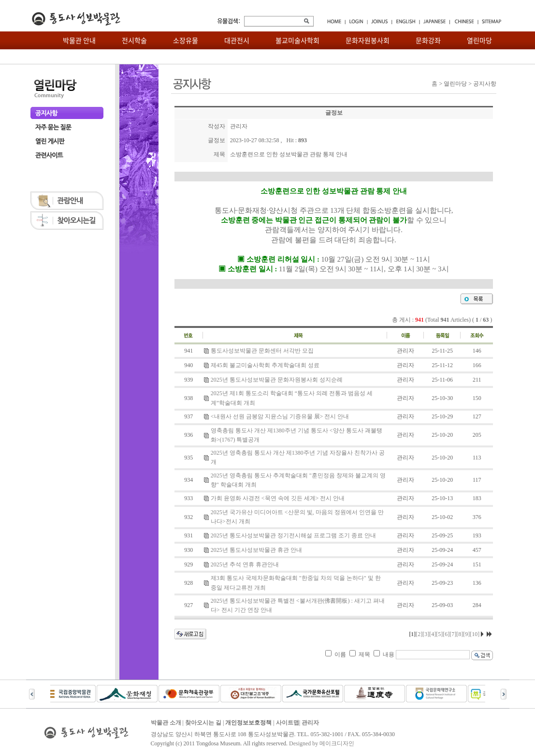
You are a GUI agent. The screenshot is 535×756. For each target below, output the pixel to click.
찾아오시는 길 (203, 723)
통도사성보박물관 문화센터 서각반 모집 (262, 351)
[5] (439, 634)
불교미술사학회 (297, 40)
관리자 (310, 723)
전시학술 (134, 40)
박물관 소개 (166, 723)
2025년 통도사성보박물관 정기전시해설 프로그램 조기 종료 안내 (293, 535)
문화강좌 (428, 40)
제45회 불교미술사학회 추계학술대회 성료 (265, 365)
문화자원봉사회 (368, 40)
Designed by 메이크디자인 (322, 743)
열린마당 (479, 40)
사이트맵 (288, 723)
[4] (433, 634)
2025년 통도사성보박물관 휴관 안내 (256, 550)
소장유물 (186, 40)
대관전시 (237, 40)
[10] (475, 634)
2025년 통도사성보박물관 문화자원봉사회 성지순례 (277, 380)
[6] (446, 634)
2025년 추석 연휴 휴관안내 (245, 564)
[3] (426, 634)
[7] (453, 634)
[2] (419, 634)
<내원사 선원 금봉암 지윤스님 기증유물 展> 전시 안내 (280, 416)
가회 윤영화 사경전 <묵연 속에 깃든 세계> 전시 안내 (278, 498)
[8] (460, 634)
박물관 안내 (79, 40)
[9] (466, 634)
